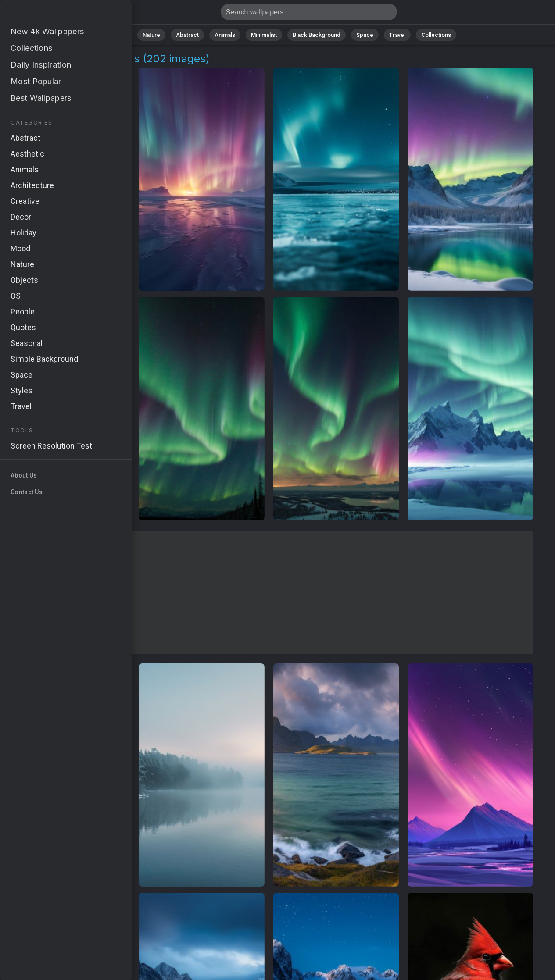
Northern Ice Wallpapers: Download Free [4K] (53, 14)
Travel (397, 35)
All (124, 35)
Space (365, 35)
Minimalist (264, 35)
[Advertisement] (269, 592)
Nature (151, 35)
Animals (225, 35)
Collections (436, 35)
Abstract (187, 35)
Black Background (317, 35)
